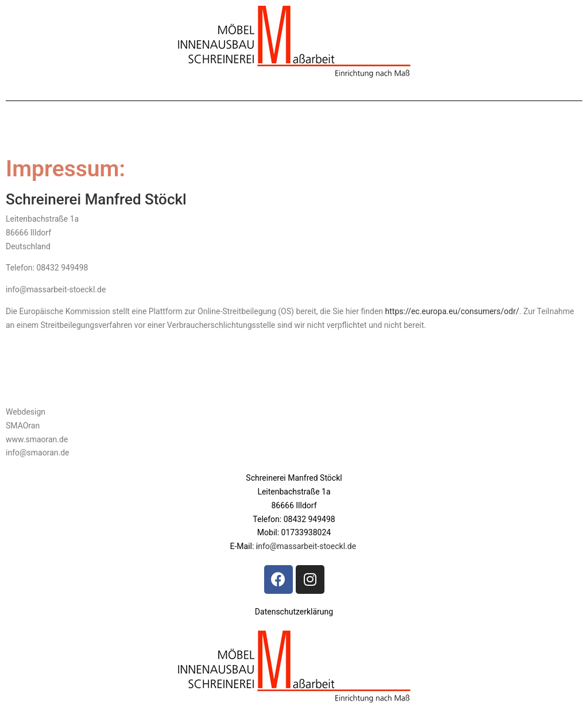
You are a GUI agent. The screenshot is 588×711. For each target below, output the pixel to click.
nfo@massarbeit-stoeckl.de (308, 546)
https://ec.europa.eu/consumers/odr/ (452, 311)
